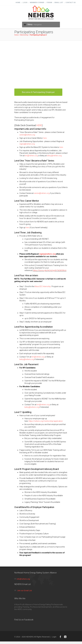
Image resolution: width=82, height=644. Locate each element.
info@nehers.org (23, 579)
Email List (59, 3)
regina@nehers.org (47, 254)
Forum (49, 3)
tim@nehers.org (31, 156)
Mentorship (24, 35)
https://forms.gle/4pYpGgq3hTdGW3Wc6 (50, 270)
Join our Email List (24, 591)
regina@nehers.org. (27, 144)
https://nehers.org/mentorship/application (46, 421)
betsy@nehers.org (54, 156)
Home (18, 3)
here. (61, 147)
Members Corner (37, 3)
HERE (39, 125)
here (45, 138)
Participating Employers (38, 35)
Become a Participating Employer (38, 92)
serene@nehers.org (27, 135)
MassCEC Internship (43, 286)
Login (25, 3)
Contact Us (71, 3)
